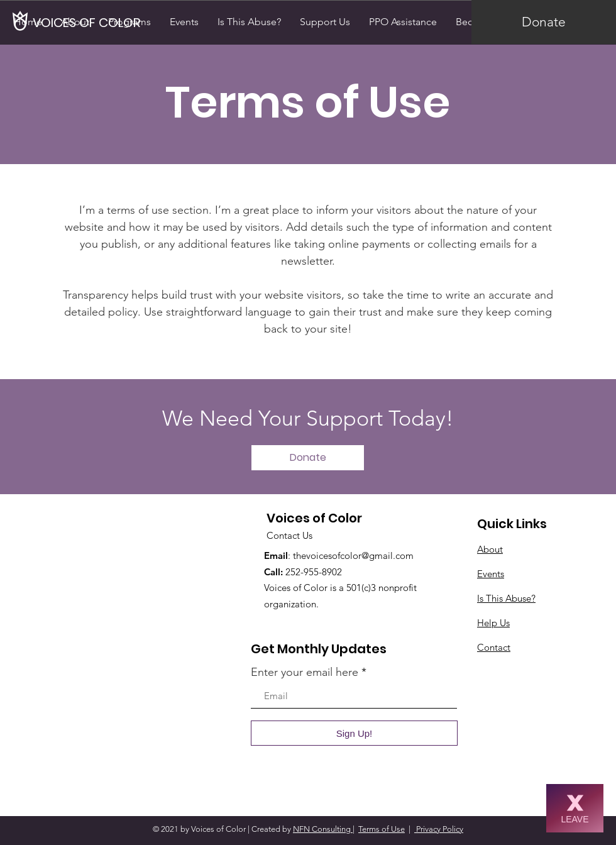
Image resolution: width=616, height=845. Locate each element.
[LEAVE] (575, 808)
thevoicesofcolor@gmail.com (353, 555)
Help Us (493, 623)
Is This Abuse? (506, 598)
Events (491, 574)
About (490, 549)
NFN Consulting (323, 829)
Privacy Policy (439, 829)
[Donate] (544, 22)
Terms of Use (382, 829)
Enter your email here (305, 672)
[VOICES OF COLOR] (87, 22)
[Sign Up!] (354, 733)
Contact (494, 647)
